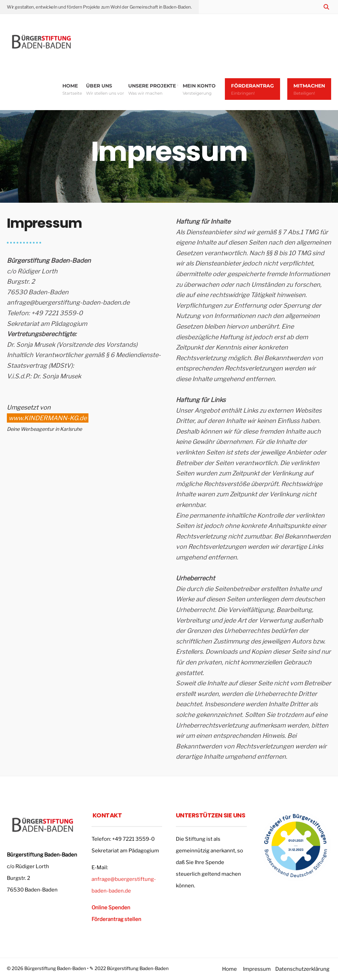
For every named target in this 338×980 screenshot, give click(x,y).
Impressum (257, 969)
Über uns (105, 89)
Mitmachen (309, 89)
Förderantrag (252, 89)
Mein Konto (199, 89)
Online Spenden (111, 908)
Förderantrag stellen (116, 919)
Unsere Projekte (152, 89)
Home (72, 89)
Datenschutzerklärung (302, 969)
